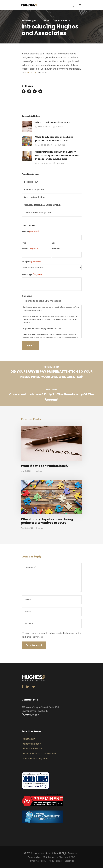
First (24, 243)
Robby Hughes (30, 21)
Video (46, 21)
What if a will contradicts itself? (53, 122)
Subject (31, 262)
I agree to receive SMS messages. (43, 301)
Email (30, 249)
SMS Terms (56, 861)
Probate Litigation (34, 190)
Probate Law (31, 182)
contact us (30, 73)
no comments (62, 21)
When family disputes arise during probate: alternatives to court (47, 521)
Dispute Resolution (34, 197)
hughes (59, 127)
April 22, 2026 (45, 145)
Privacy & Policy (37, 861)
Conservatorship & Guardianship (42, 205)
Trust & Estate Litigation (38, 213)
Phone (56, 249)
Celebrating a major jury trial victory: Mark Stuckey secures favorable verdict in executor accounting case (57, 155)
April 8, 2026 (45, 163)
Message (32, 274)
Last (54, 243)
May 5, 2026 (44, 127)
